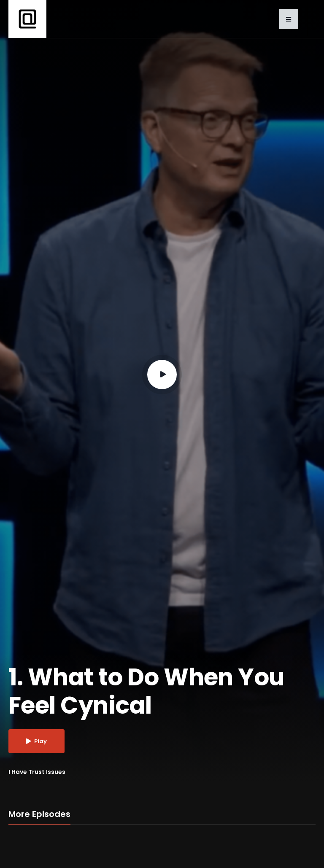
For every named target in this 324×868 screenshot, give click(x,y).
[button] (289, 19)
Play (36, 741)
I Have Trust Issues (37, 772)
